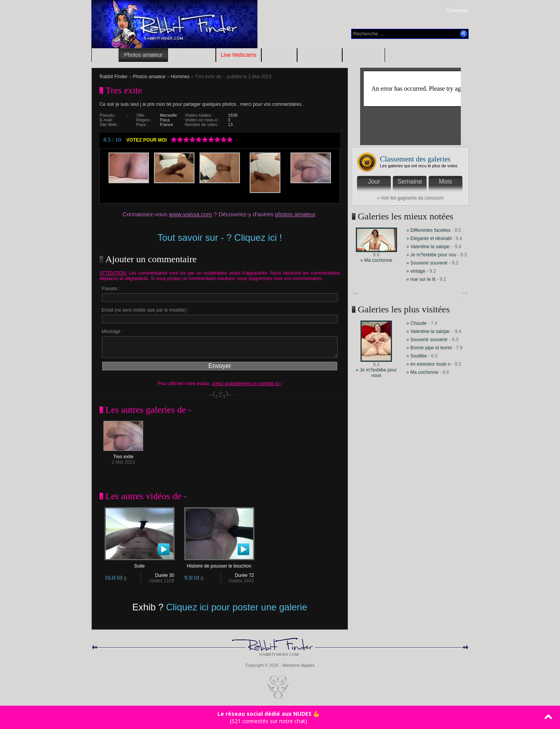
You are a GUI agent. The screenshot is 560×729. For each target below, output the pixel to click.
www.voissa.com (190, 214)
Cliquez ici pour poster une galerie (237, 607)
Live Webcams (239, 55)
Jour (374, 181)
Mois (446, 181)
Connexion (458, 11)
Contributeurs (364, 55)
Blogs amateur (320, 55)
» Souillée (417, 356)
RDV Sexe (279, 55)
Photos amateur (143, 55)
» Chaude (417, 323)
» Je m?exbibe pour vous (376, 373)
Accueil (105, 55)
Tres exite (123, 455)
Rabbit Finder (114, 77)
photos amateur (295, 214)
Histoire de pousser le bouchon (219, 564)
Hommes (180, 77)
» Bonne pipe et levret (429, 348)
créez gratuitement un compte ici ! (247, 384)
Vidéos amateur (192, 55)
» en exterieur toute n (428, 364)
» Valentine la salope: (429, 247)
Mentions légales (298, 665)
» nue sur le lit (421, 279)
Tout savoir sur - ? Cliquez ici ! (220, 237)
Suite (140, 564)
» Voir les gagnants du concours (410, 198)
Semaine (410, 181)
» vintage (416, 271)
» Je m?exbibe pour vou (431, 255)
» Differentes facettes (428, 230)
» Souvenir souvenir (428, 263)
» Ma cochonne (376, 260)
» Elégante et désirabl (429, 238)
